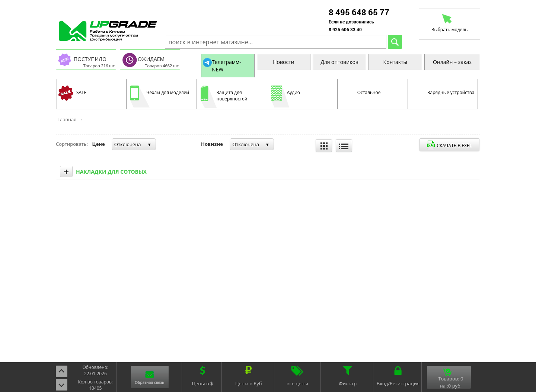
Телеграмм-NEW (226, 66)
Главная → (70, 119)
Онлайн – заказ (452, 62)
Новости (283, 62)
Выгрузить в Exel (449, 145)
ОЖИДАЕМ (151, 59)
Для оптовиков (339, 62)
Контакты (395, 62)
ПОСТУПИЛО (90, 59)
